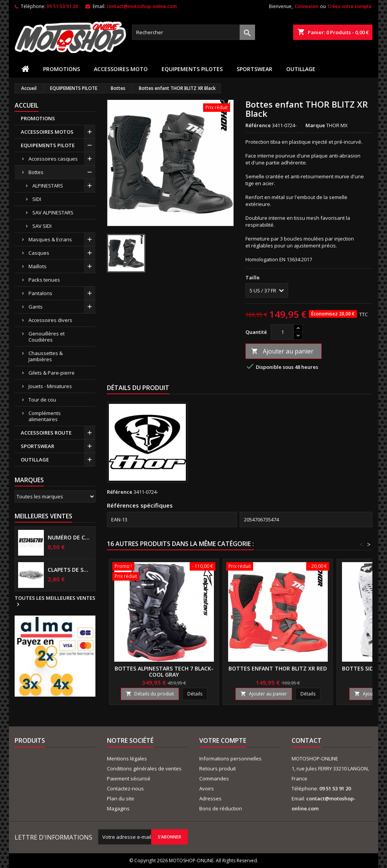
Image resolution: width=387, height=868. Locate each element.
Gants (36, 307)
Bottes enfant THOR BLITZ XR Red (278, 668)
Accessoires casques (53, 159)
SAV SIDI (42, 226)
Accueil (27, 105)
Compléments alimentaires (45, 416)
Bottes (36, 172)
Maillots (38, 266)
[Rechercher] (193, 32)
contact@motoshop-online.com (142, 6)
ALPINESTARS (48, 186)
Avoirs (207, 788)
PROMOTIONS (62, 69)
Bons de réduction (221, 808)
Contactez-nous (125, 788)
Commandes (214, 778)
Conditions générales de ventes (144, 768)
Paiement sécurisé (129, 778)
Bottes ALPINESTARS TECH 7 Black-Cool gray (164, 671)
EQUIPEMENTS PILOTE (48, 145)
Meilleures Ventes (43, 516)
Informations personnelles (230, 758)
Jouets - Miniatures (50, 386)
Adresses (210, 798)
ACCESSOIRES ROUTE (46, 433)
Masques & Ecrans (50, 239)
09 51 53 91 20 (62, 6)
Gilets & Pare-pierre (52, 373)
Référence (258, 125)
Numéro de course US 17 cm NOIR (70, 538)
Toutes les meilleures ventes (55, 601)
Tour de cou (42, 400)
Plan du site (121, 798)
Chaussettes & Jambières (46, 356)
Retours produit (218, 768)
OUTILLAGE (301, 69)
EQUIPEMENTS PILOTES (192, 69)
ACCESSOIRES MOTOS (47, 132)
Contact (307, 740)
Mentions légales (127, 758)
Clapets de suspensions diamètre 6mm (70, 570)
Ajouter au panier (282, 351)
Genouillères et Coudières (47, 337)
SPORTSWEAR (254, 69)
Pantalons (40, 293)
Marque (315, 125)
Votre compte (223, 740)
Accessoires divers (50, 320)
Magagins (118, 808)
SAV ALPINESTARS (53, 212)
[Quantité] (282, 332)
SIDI (37, 199)
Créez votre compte (350, 6)
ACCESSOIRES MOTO (121, 69)
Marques (29, 480)
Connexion (306, 6)
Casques (39, 253)
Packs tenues (44, 280)
